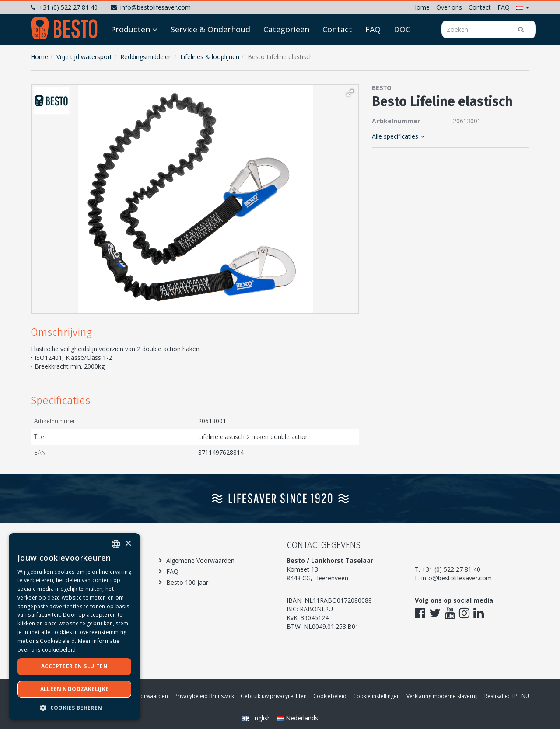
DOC (402, 53)
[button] (523, 7)
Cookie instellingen (376, 696)
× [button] (128, 544)
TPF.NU (520, 696)
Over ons (449, 7)
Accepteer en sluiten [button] (74, 666)
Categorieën (286, 53)
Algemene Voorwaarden (200, 560)
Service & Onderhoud (210, 53)
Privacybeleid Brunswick (204, 696)
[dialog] (74, 627)
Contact (480, 7)
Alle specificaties (398, 136)
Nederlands (297, 718)
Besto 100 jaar (187, 582)
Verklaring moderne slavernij (442, 696)
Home (421, 7)
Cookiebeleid (330, 696)
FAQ (504, 7)
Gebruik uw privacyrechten (274, 696)
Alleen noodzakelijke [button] (75, 689)
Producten (130, 53)
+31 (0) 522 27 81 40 (64, 7)
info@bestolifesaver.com (151, 7)
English (257, 718)
